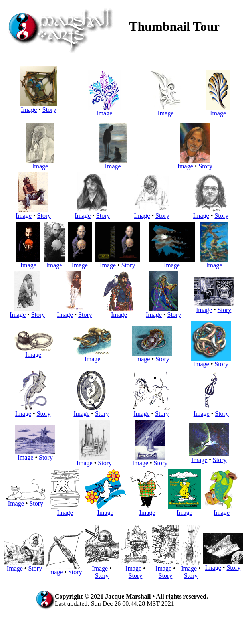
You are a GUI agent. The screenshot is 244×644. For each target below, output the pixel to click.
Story (49, 110)
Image (38, 107)
